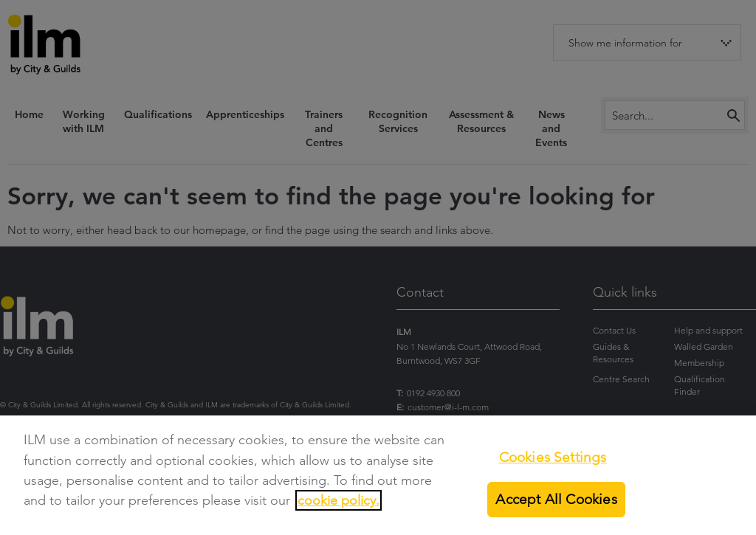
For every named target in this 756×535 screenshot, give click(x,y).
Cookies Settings (553, 462)
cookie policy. (339, 505)
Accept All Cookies (556, 504)
